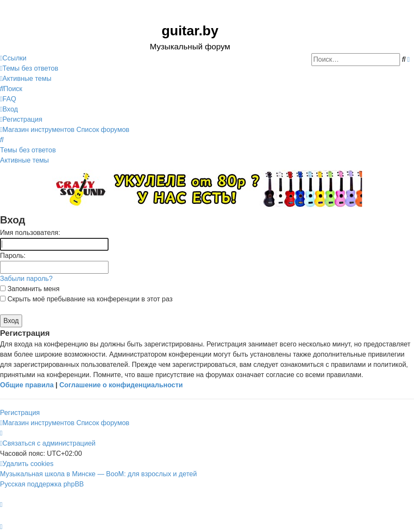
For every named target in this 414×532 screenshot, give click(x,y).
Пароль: (13, 256)
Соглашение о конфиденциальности (121, 385)
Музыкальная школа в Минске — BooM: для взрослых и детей (99, 474)
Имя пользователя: (30, 233)
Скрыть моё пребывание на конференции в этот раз (86, 299)
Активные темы (24, 160)
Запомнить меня (30, 289)
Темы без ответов (28, 150)
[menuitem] (29, 69)
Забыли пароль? (26, 279)
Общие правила (27, 385)
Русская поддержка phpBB (42, 484)
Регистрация (20, 413)
